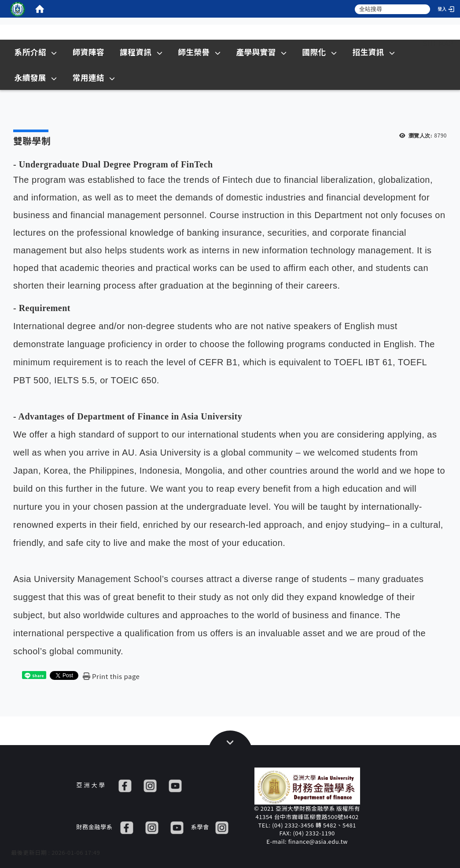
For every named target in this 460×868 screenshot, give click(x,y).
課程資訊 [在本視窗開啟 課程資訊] (141, 52)
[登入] (447, 9)
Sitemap (438, 43)
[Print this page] (111, 676)
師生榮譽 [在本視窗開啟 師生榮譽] (199, 52)
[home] (40, 9)
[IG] (150, 785)
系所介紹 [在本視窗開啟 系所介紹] (36, 52)
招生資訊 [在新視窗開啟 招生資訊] (374, 52)
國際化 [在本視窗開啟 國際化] (320, 52)
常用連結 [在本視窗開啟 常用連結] (94, 77)
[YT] (175, 785)
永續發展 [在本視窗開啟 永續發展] (36, 77)
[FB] (125, 785)
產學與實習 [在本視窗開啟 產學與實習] (261, 52)
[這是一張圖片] (18, 9)
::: (407, 43)
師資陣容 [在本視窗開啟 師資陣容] (88, 52)
